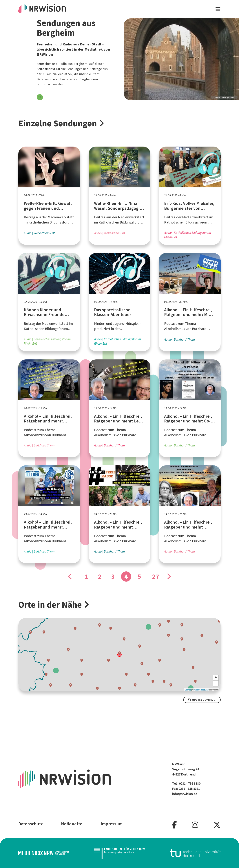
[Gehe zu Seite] (70, 577)
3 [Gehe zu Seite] (113, 577)
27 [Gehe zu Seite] (156, 577)
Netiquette (72, 824)
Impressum (112, 824)
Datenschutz (31, 824)
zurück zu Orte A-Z (202, 700)
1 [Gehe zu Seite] (86, 577)
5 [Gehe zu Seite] (139, 577)
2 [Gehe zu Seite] (100, 577)
